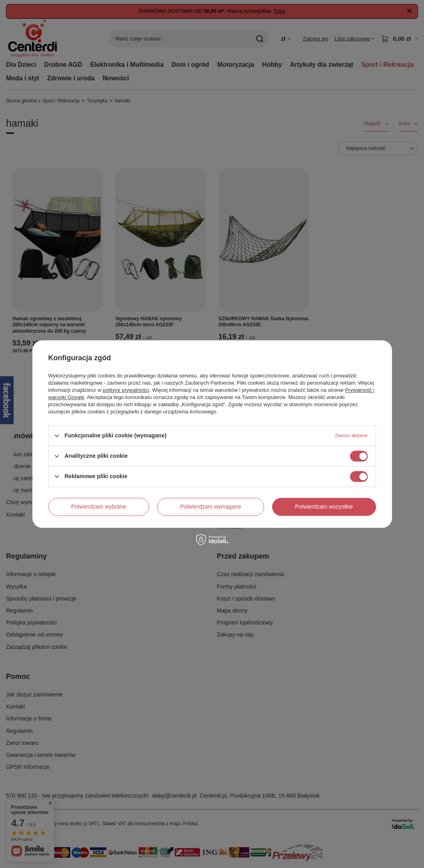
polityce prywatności (126, 390)
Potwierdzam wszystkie (324, 507)
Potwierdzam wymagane (211, 507)
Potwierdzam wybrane (99, 507)
